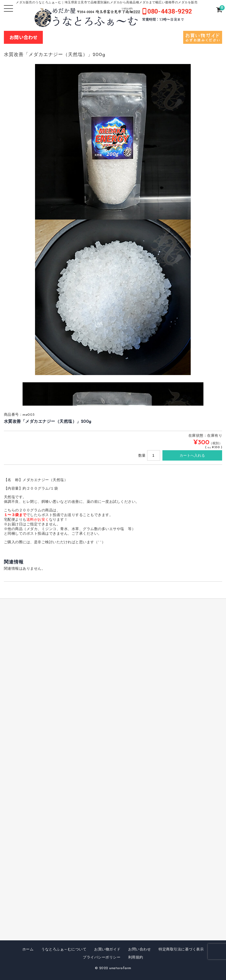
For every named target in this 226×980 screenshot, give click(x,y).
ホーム (28, 950)
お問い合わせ (139, 950)
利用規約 (136, 958)
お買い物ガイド (107, 950)
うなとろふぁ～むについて (64, 950)
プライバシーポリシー (102, 958)
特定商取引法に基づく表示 (181, 950)
